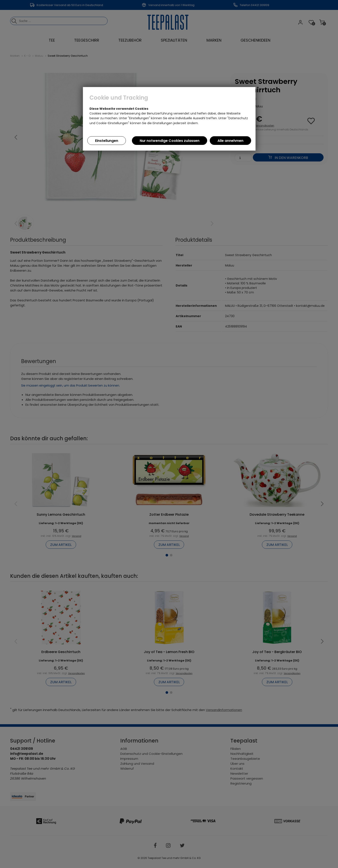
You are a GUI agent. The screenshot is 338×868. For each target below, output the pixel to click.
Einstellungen (107, 141)
